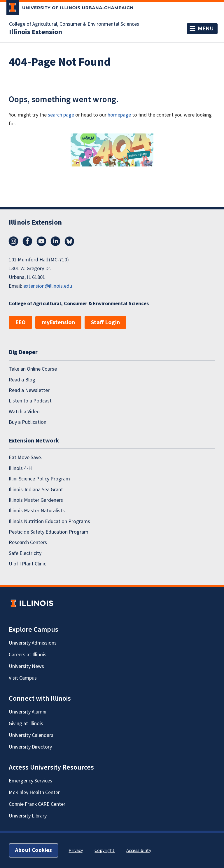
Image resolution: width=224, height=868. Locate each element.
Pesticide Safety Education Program (49, 532)
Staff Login (105, 322)
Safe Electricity (25, 553)
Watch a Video (24, 412)
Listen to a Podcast (30, 401)
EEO (20, 322)
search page (61, 115)
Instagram (13, 241)
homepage (119, 115)
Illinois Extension (36, 32)
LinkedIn (55, 241)
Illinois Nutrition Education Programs (49, 521)
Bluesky (69, 241)
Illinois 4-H (20, 468)
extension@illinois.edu (48, 286)
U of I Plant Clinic (27, 564)
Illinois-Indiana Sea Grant (36, 490)
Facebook (27, 241)
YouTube (41, 241)
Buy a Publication (28, 422)
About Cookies (34, 850)
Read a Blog (22, 380)
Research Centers (28, 542)
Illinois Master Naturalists (37, 511)
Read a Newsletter (29, 390)
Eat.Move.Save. (25, 458)
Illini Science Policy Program (39, 479)
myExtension (58, 322)
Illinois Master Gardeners (36, 500)
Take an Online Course (33, 369)
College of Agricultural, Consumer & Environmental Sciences (74, 24)
